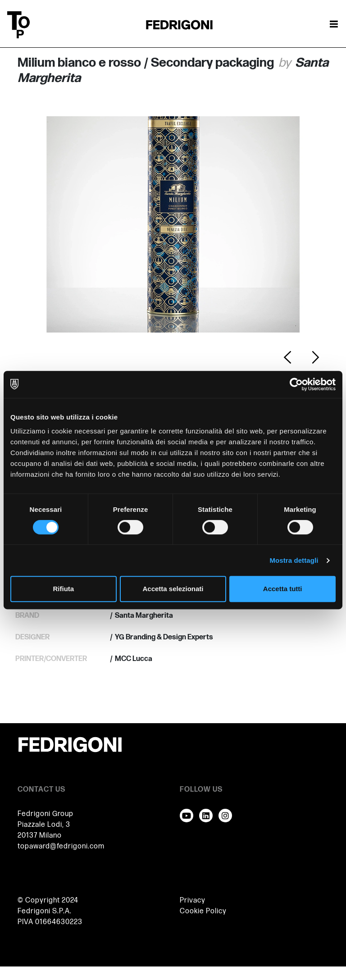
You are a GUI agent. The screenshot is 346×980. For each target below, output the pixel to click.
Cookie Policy (203, 911)
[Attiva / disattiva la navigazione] (334, 25)
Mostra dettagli (294, 560)
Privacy (193, 900)
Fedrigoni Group (46, 814)
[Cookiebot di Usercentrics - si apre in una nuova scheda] (296, 384)
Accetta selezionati (173, 589)
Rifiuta (63, 589)
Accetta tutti (283, 589)
